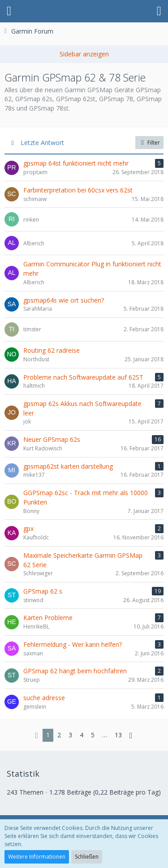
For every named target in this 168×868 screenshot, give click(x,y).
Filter (149, 143)
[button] (9, 11)
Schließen (87, 857)
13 (118, 735)
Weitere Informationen (37, 857)
